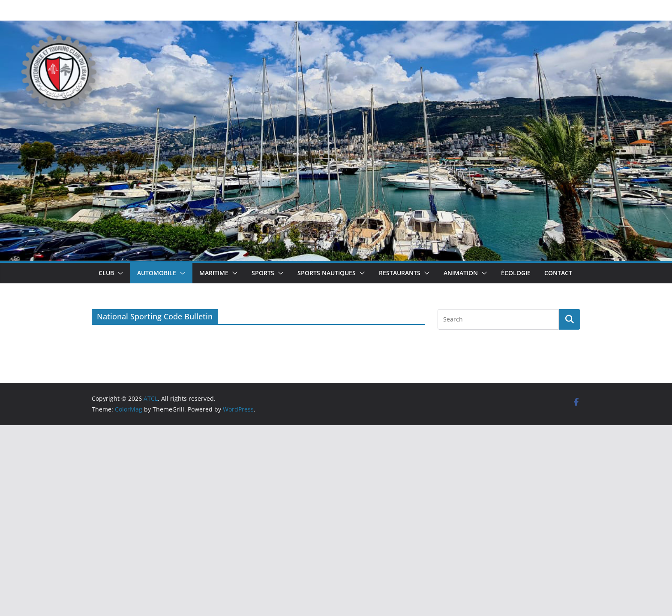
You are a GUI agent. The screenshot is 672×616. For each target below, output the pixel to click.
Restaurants (400, 273)
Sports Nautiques (327, 273)
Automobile (157, 273)
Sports (263, 273)
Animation (461, 273)
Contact (558, 273)
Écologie (516, 273)
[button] (119, 273)
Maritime (214, 273)
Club (106, 273)
